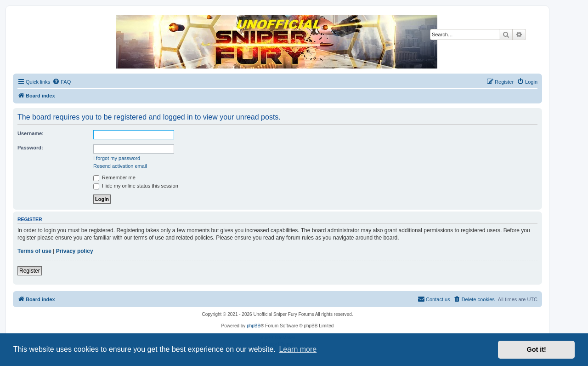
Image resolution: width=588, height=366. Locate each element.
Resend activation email (120, 166)
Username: (31, 133)
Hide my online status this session (136, 186)
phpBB (254, 326)
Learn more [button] (298, 349)
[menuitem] (62, 82)
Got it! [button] (537, 349)
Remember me (114, 177)
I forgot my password (117, 158)
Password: (30, 148)
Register (30, 271)
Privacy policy (75, 251)
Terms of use (34, 251)
